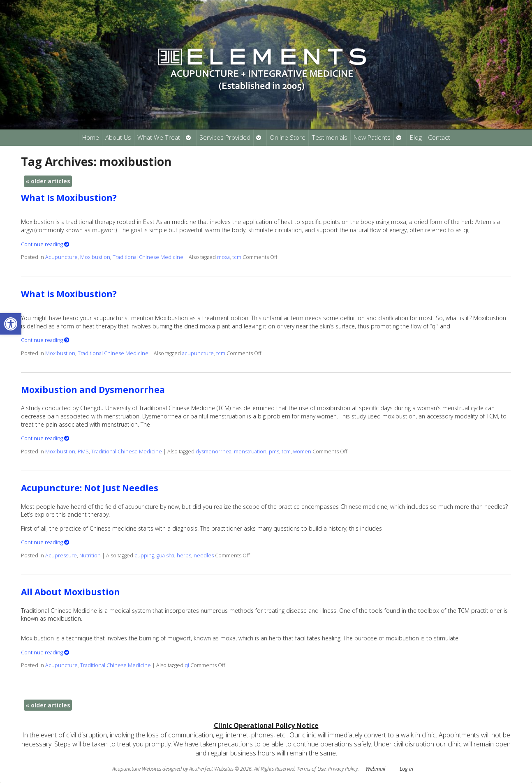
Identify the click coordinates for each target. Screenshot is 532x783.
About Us (118, 137)
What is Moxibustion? (69, 294)
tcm (237, 257)
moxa (223, 257)
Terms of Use (311, 769)
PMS (83, 452)
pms (274, 452)
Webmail (375, 769)
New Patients (372, 137)
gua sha (165, 555)
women (302, 452)
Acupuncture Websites (137, 769)
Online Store (288, 137)
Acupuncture (61, 257)
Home (91, 137)
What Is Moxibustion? (69, 198)
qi (187, 665)
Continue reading (45, 244)
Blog (416, 137)
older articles (48, 181)
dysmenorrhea (214, 452)
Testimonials (330, 137)
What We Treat (159, 137)
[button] (11, 324)
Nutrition (90, 555)
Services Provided (225, 137)
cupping (144, 555)
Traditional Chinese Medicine (148, 257)
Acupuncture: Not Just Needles (90, 488)
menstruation (250, 452)
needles (204, 555)
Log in (406, 769)
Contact (439, 137)
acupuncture (198, 353)
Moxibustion (95, 257)
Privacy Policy (343, 769)
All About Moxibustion (71, 592)
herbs (184, 555)
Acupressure (61, 555)
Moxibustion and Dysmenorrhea (93, 390)
